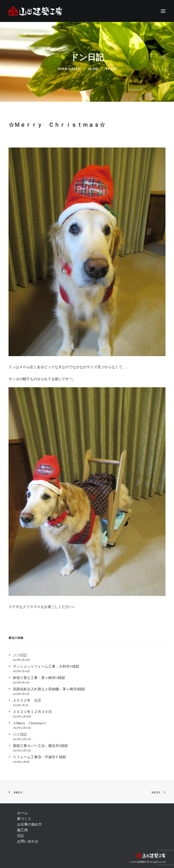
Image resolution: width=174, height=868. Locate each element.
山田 (114, 69)
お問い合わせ (28, 841)
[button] (163, 11)
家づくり (24, 819)
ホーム (22, 813)
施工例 (22, 830)
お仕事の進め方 (29, 824)
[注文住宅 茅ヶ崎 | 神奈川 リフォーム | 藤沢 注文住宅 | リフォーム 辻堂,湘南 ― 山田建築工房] (35, 11)
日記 (95, 69)
